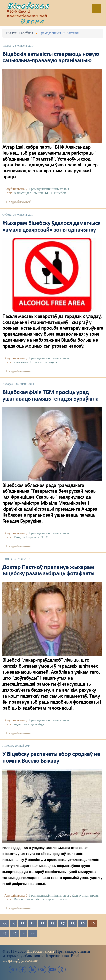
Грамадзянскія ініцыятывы (49, 189)
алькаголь (21, 362)
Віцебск (60, 193)
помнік (62, 899)
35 (43, 924)
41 (5, 934)
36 (53, 924)
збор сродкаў (45, 899)
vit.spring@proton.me (20, 960)
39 (83, 924)
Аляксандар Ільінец (29, 193)
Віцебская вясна (40, 951)
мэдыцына (22, 724)
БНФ (49, 193)
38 (73, 924)
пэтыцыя (50, 362)
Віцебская (28, 6)
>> (33, 934)
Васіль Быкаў (24, 899)
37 (63, 924)
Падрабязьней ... (21, 202)
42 (15, 934)
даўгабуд (38, 724)
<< (5, 924)
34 (33, 924)
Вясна (32, 21)
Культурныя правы (86, 895)
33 (23, 924)
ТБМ (45, 537)
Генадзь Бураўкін (27, 537)
